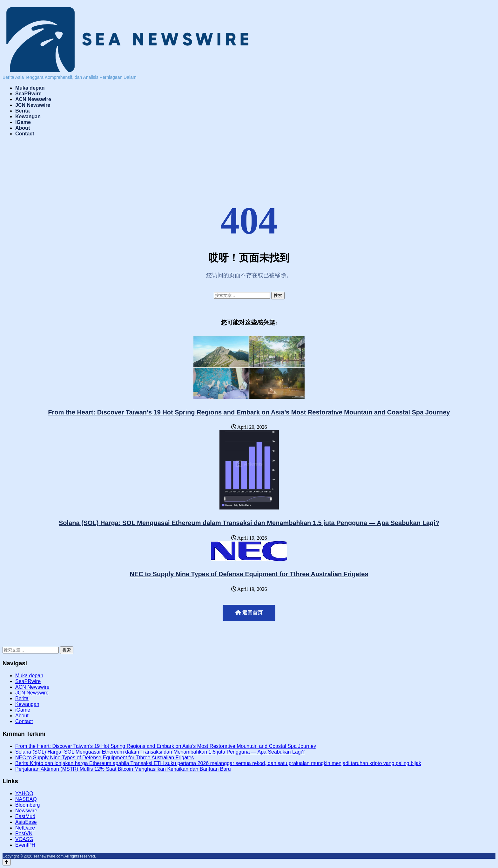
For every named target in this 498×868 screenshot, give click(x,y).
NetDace (25, 828)
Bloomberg (27, 805)
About (23, 128)
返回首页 (249, 613)
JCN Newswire (33, 105)
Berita (22, 111)
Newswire (26, 811)
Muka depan (30, 88)
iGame (23, 122)
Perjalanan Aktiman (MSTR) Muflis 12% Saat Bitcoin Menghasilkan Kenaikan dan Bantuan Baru (123, 769)
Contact (25, 134)
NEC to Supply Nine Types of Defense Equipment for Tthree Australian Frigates (249, 574)
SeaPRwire (28, 94)
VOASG (24, 839)
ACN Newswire (33, 99)
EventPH (25, 845)
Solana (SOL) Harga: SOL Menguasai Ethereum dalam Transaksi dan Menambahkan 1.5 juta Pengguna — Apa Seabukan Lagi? (249, 523)
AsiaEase (26, 822)
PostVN (24, 834)
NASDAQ (26, 799)
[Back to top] (7, 862)
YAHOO (24, 793)
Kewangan (28, 116)
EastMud (25, 816)
